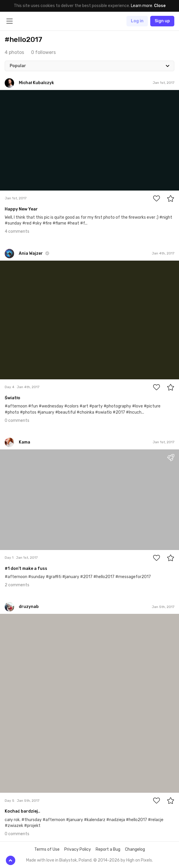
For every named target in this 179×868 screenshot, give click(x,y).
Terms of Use (47, 849)
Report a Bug (108, 849)
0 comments (17, 421)
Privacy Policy (78, 849)
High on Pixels (139, 860)
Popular (18, 66)
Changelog (135, 849)
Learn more (142, 6)
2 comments (17, 585)
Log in (137, 21)
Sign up (162, 21)
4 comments (17, 231)
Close (160, 6)
